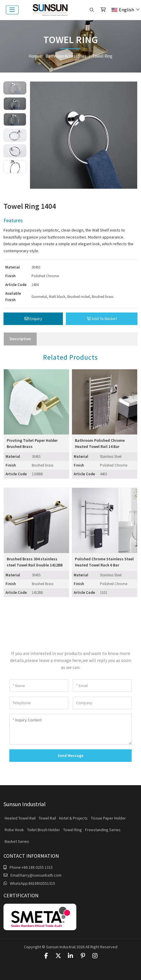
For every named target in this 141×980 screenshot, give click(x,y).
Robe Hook (14, 830)
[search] (92, 10)
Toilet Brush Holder (44, 830)
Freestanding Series (103, 830)
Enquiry (33, 319)
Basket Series (17, 841)
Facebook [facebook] (46, 956)
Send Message (70, 755)
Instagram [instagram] (95, 956)
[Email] (102, 686)
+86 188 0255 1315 (37, 867)
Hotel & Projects (73, 818)
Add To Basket (102, 319)
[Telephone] (39, 703)
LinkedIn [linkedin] (70, 956)
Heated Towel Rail (20, 818)
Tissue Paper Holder (108, 818)
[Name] (39, 686)
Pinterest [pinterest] (83, 956)
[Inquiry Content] (70, 729)
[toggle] (12, 10)
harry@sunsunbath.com (41, 875)
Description (20, 339)
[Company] (102, 703)
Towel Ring (73, 830)
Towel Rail (47, 818)
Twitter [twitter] (58, 956)
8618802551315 (42, 883)
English (123, 10)
